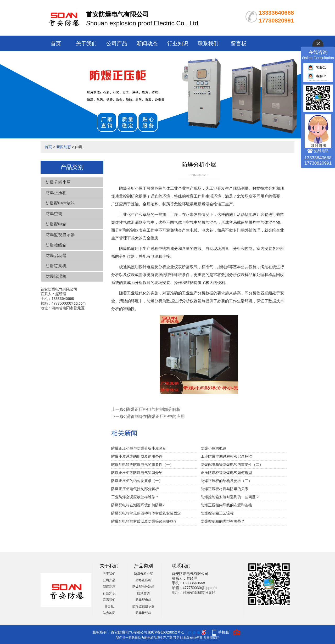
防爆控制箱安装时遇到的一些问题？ (230, 497)
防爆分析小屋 (58, 182)
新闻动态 (147, 43)
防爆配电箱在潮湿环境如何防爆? (138, 505)
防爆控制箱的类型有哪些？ (223, 521)
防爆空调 (54, 214)
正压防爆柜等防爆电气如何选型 (226, 473)
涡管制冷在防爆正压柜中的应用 (155, 416)
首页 (56, 43)
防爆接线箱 (56, 245)
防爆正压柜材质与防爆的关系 (225, 489)
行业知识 (178, 43)
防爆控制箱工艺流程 (217, 513)
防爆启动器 (56, 256)
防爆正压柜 (56, 193)
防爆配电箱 (56, 224)
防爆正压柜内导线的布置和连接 (226, 505)
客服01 (317, 68)
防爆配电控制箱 (60, 203)
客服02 (317, 76)
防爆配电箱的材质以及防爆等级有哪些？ (144, 521)
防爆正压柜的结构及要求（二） (226, 481)
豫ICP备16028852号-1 (166, 632)
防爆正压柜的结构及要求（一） (137, 481)
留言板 (239, 43)
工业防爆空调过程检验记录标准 (226, 456)
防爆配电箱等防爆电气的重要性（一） (142, 464)
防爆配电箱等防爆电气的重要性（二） (232, 464)
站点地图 (109, 613)
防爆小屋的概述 (214, 448)
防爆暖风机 (56, 266)
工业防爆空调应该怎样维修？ (135, 497)
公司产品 (117, 43)
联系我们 (208, 43)
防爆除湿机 (56, 276)
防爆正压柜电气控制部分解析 (153, 409)
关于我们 (86, 43)
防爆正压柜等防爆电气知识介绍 (137, 473)
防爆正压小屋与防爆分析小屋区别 (139, 448)
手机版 (224, 632)
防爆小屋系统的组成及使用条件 (137, 456)
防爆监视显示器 (60, 235)
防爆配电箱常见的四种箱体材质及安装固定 (146, 513)
